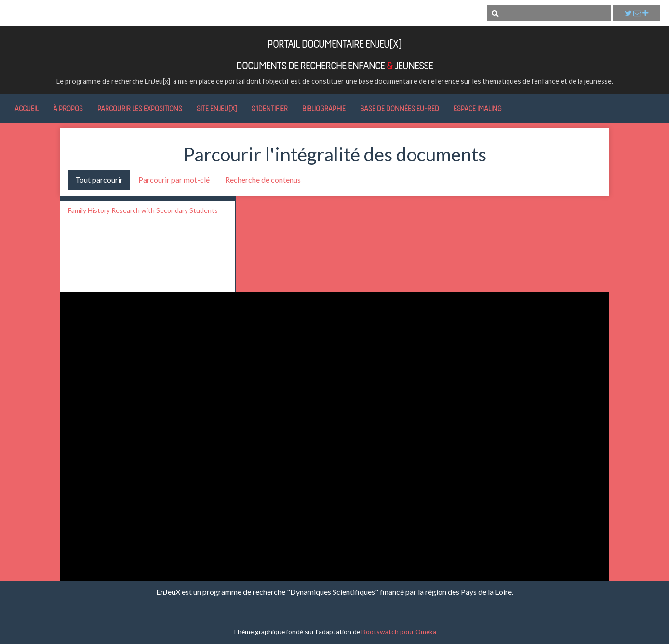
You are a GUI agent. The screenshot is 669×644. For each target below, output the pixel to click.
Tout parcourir (99, 179)
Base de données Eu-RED (400, 108)
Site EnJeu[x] (217, 108)
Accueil (27, 108)
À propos (68, 108)
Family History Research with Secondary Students (143, 210)
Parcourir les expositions (140, 108)
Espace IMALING (478, 108)
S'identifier (270, 108)
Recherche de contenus (263, 179)
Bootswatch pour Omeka (399, 632)
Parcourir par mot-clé (174, 179)
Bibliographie (324, 108)
